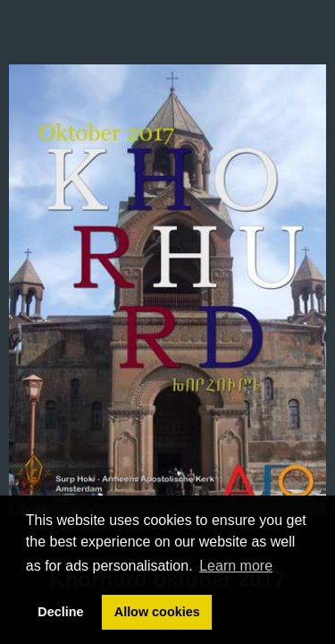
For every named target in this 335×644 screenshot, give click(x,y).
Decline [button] (60, 612)
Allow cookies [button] (157, 612)
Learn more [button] (236, 566)
